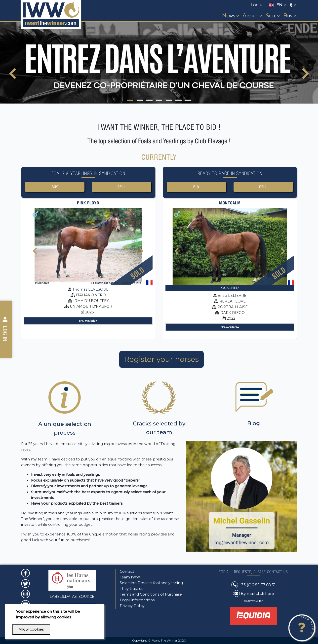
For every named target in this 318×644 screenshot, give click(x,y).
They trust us (131, 589)
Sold (137, 274)
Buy (55, 187)
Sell (121, 187)
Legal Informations (137, 600)
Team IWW (130, 577)
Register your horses (161, 360)
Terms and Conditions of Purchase (151, 594)
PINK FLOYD (88, 204)
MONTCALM (230, 204)
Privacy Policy (132, 606)
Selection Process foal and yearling (151, 583)
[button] (230, 11)
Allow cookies (31, 629)
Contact (127, 571)
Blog (254, 424)
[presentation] (13, 77)
